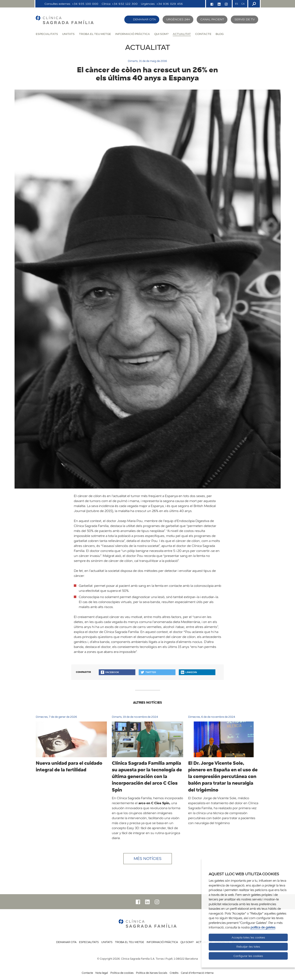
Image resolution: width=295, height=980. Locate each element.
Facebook (110, 672)
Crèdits (174, 973)
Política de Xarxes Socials (152, 973)
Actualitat (182, 34)
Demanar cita (144, 19)
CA (243, 4)
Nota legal (102, 973)
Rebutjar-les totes (248, 947)
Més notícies (148, 859)
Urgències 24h (178, 19)
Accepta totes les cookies (248, 937)
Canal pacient (212, 19)
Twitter (148, 672)
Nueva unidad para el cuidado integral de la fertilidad (69, 766)
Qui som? (161, 34)
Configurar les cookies (248, 956)
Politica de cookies (122, 973)
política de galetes (263, 927)
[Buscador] (254, 4)
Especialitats (47, 34)
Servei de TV (245, 19)
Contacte (203, 34)
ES (237, 4)
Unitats (68, 34)
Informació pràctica (133, 34)
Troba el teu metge (95, 34)
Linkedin (189, 672)
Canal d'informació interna (197, 973)
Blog (220, 34)
